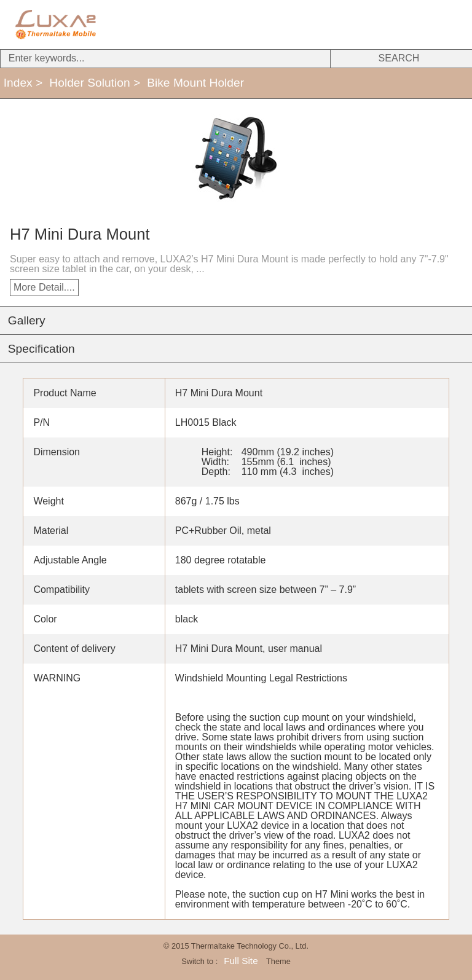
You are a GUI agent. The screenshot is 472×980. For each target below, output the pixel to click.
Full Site (241, 961)
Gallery (27, 320)
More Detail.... (44, 287)
